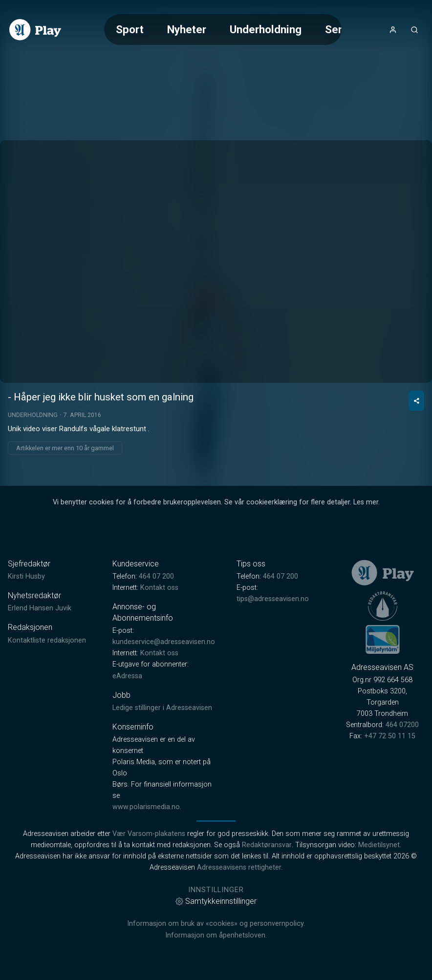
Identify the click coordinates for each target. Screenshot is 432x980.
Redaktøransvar (267, 845)
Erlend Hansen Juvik (40, 608)
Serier (340, 29)
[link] (35, 30)
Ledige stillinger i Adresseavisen (162, 708)
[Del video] (416, 401)
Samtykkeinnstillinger (216, 901)
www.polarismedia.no (146, 807)
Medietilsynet (379, 845)
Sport (130, 29)
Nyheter (187, 29)
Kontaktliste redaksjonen (47, 640)
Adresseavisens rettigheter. (240, 867)
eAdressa (127, 676)
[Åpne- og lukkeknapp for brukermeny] (393, 30)
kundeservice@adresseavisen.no (164, 642)
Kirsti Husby (26, 576)
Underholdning (266, 29)
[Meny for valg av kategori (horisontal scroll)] (223, 30)
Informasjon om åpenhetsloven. (216, 935)
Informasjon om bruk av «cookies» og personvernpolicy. (216, 924)
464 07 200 (156, 576)
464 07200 (402, 725)
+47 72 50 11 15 (390, 736)
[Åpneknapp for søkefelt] (414, 30)
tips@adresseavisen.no (273, 599)
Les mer (366, 502)
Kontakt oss (159, 588)
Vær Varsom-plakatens (149, 834)
